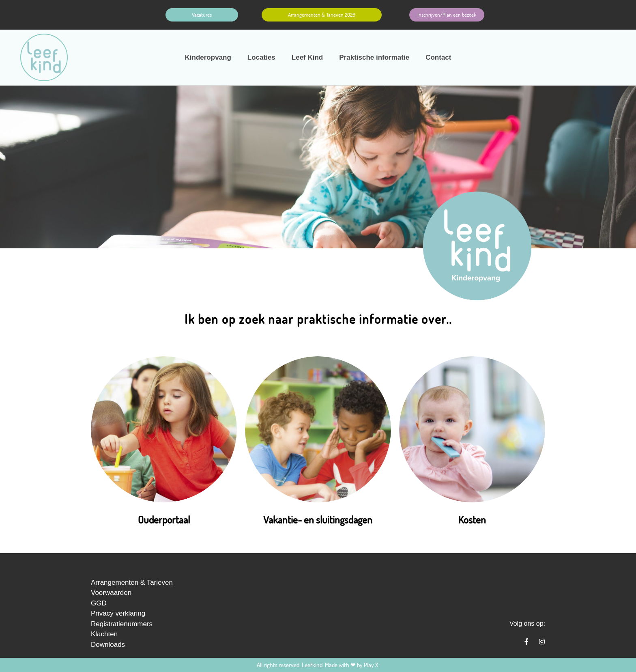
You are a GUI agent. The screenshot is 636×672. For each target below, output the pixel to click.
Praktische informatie (374, 57)
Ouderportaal (164, 519)
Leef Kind (307, 57)
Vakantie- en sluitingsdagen (318, 519)
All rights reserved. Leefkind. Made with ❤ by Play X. (318, 665)
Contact (438, 57)
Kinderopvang (208, 57)
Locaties (261, 57)
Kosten (472, 519)
